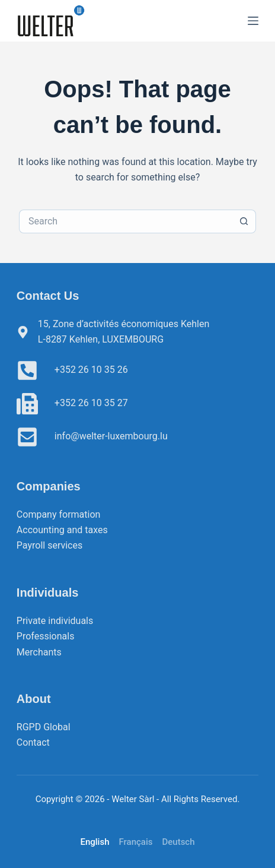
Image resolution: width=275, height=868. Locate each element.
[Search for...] (126, 221)
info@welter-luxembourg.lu (111, 436)
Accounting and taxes (62, 530)
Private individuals (55, 621)
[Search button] (244, 221)
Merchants (39, 652)
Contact (33, 742)
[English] (95, 842)
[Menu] (253, 21)
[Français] (135, 842)
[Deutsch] (178, 842)
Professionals (46, 636)
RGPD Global (44, 727)
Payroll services (49, 545)
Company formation (59, 514)
